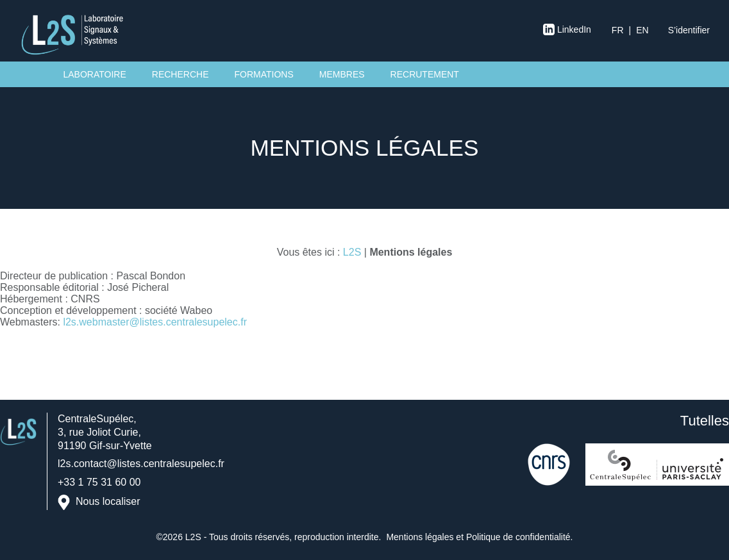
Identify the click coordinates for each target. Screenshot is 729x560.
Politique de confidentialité (518, 537)
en (642, 30)
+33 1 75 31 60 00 (99, 482)
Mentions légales (420, 537)
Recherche (180, 74)
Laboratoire (95, 74)
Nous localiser (108, 501)
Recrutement (425, 74)
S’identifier (689, 30)
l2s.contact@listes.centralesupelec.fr (141, 464)
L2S (352, 252)
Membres (342, 74)
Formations (264, 74)
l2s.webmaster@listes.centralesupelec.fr (155, 322)
